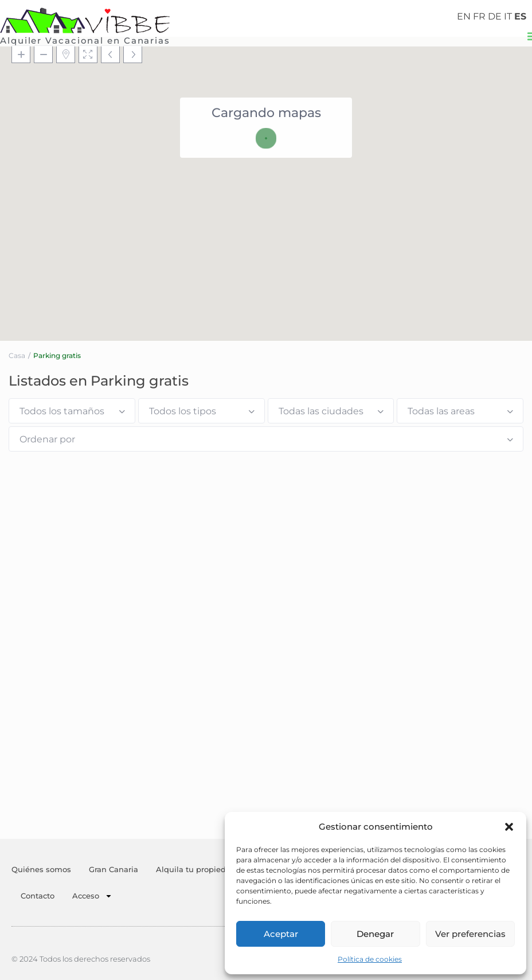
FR (479, 16)
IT (508, 16)
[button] (509, 827)
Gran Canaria (114, 869)
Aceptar (281, 934)
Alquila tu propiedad (196, 869)
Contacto (38, 896)
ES (520, 16)
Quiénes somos (41, 869)
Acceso (92, 896)
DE (495, 16)
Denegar (375, 934)
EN (464, 16)
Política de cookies (370, 959)
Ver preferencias (470, 934)
